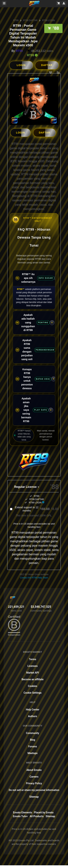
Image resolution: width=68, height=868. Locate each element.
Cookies (33, 686)
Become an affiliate (33, 679)
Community (32, 733)
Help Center (32, 709)
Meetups (33, 753)
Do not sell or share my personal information (34, 790)
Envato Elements (23, 812)
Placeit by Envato (44, 812)
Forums (33, 746)
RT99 (16, 20)
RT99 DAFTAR (30, 20)
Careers (34, 776)
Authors (33, 716)
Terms (33, 659)
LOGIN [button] (21, 65)
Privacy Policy (34, 783)
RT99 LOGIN (48, 20)
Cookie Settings (33, 693)
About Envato (34, 770)
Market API (32, 672)
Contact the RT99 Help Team (34, 578)
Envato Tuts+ (20, 816)
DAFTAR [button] (47, 65)
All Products (37, 816)
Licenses (33, 666)
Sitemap (34, 797)
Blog (32, 740)
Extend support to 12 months (37, 509)
